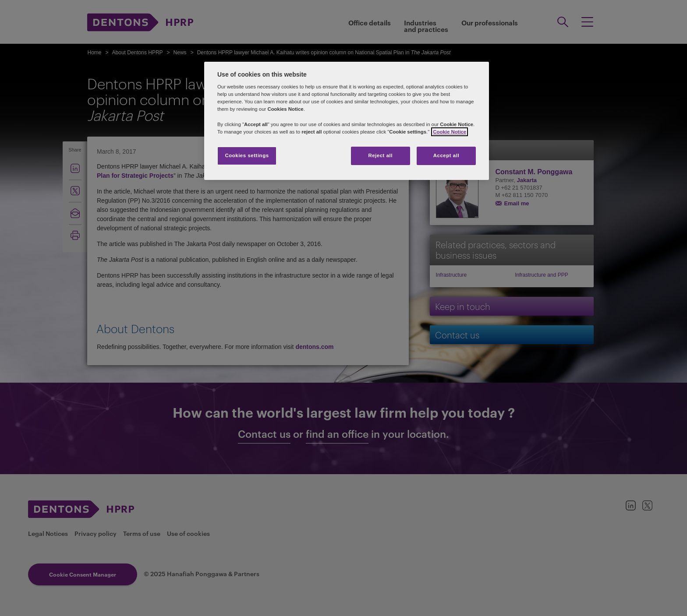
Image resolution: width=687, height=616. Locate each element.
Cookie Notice (450, 132)
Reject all (380, 155)
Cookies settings (247, 155)
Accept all (446, 155)
